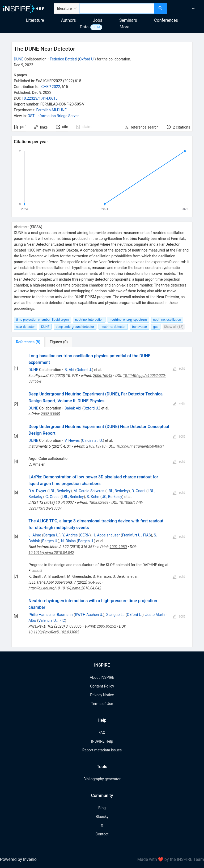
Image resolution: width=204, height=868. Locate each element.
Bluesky (102, 817)
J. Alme (35, 535)
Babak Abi (73, 408)
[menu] (186, 8)
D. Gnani (138, 491)
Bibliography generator (102, 779)
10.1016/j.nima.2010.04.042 (51, 553)
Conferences (166, 20)
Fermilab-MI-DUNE (51, 110)
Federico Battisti (63, 59)
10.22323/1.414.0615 (40, 98)
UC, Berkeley (112, 497)
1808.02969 (99, 503)
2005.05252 (107, 626)
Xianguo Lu (115, 615)
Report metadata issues (102, 750)
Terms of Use (102, 704)
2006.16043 (103, 376)
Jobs (98, 20)
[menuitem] (194, 8)
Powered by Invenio (18, 859)
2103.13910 (96, 446)
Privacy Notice (102, 695)
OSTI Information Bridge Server (53, 116)
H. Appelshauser (106, 535)
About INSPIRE (102, 677)
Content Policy (102, 686)
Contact (102, 834)
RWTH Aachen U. (89, 615)
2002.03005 (50, 414)
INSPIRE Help (102, 741)
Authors (69, 20)
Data (84, 27)
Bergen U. (51, 535)
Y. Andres (70, 535)
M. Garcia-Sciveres (89, 491)
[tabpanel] (102, 497)
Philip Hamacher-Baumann (50, 615)
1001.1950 (118, 547)
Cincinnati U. (92, 440)
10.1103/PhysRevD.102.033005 (54, 632)
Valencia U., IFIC (52, 620)
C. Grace (52, 497)
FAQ (102, 733)
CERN (85, 535)
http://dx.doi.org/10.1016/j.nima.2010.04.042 (65, 588)
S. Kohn (93, 497)
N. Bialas (68, 541)
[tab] (28, 342)
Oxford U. (87, 59)
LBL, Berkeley (60, 491)
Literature (35, 20)
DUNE (19, 59)
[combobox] (117, 8)
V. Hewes (72, 440)
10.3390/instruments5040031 (140, 446)
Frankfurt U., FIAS (136, 535)
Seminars (128, 20)
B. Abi (69, 370)
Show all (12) (174, 327)
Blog (102, 808)
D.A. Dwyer (37, 491)
